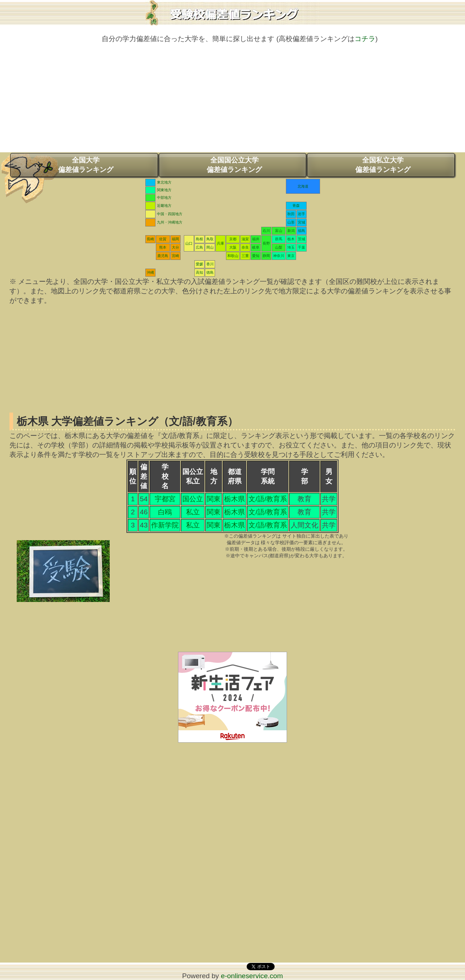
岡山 (210, 247)
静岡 (266, 256)
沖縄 (150, 272)
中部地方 (164, 198)
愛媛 (199, 264)
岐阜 (256, 247)
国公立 (193, 499)
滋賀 (245, 239)
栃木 (291, 239)
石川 (266, 231)
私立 (193, 512)
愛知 (256, 256)
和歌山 (233, 256)
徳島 (210, 272)
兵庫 (221, 243)
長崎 (150, 239)
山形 (291, 222)
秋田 (291, 214)
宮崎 (175, 256)
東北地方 (164, 182)
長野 (266, 243)
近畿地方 (164, 206)
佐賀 (163, 239)
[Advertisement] (232, 101)
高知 (199, 272)
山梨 (279, 247)
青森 (296, 206)
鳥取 (210, 239)
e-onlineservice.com (252, 976)
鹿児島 (163, 256)
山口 (189, 243)
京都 (233, 239)
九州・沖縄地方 (170, 222)
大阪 (233, 247)
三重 (245, 256)
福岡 (175, 239)
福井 (256, 239)
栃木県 (234, 499)
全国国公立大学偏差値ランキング (234, 165)
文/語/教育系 (268, 499)
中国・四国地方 (170, 214)
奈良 (245, 247)
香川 (210, 264)
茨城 (302, 239)
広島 (199, 247)
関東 (214, 499)
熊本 (163, 247)
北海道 (303, 186)
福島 (302, 231)
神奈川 (279, 256)
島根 (199, 239)
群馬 (279, 239)
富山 (279, 231)
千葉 (302, 247)
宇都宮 (165, 499)
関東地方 (164, 190)
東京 (291, 256)
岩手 (302, 214)
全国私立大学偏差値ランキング (383, 165)
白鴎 (165, 512)
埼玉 (291, 247)
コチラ (365, 39)
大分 (175, 247)
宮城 (302, 222)
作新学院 (165, 525)
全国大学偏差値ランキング (86, 165)
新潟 (291, 231)
